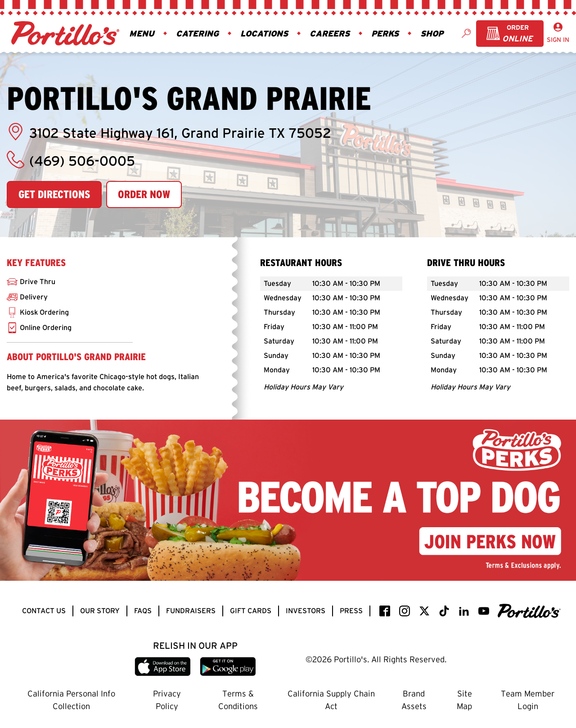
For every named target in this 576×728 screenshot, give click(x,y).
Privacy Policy (167, 700)
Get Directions (54, 194)
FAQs (143, 611)
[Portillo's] (529, 611)
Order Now (144, 194)
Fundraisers (191, 611)
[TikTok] (444, 611)
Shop (432, 33)
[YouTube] (484, 611)
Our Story (100, 611)
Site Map (464, 700)
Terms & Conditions (238, 700)
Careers (330, 33)
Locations (264, 33)
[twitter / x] (424, 611)
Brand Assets (414, 700)
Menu (142, 33)
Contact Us (44, 611)
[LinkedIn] (464, 611)
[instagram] (405, 611)
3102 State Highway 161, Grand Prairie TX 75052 (169, 132)
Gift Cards (251, 611)
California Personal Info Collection (71, 700)
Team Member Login (528, 700)
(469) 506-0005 (71, 160)
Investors (306, 611)
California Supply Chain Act (331, 700)
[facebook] (385, 611)
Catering (197, 33)
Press (351, 611)
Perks (385, 33)
